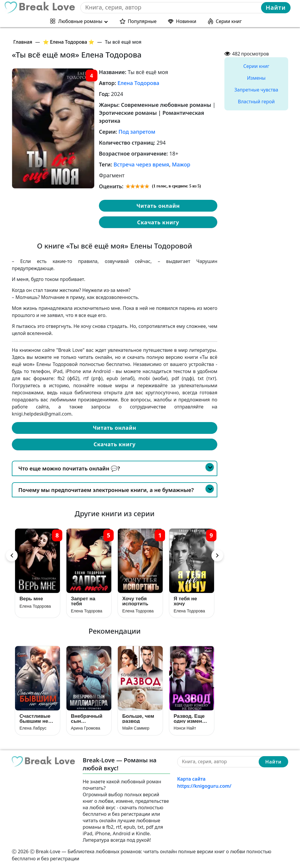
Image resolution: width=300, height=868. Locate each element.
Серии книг (229, 21)
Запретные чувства (256, 90)
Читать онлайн (158, 206)
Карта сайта (191, 779)
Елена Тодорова (138, 83)
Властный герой (256, 102)
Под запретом (137, 132)
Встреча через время (141, 164)
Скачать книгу (158, 222)
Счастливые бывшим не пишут (35, 719)
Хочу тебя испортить (135, 601)
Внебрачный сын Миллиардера (88, 719)
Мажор (181, 164)
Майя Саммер (136, 728)
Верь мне (31, 599)
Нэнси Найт (185, 728)
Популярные (142, 21)
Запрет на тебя (83, 601)
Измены (256, 78)
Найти (276, 8)
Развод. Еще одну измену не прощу (189, 719)
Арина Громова (85, 728)
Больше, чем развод (138, 719)
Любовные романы (80, 21)
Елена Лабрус (33, 728)
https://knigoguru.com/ (204, 786)
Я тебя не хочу (185, 601)
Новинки (186, 21)
